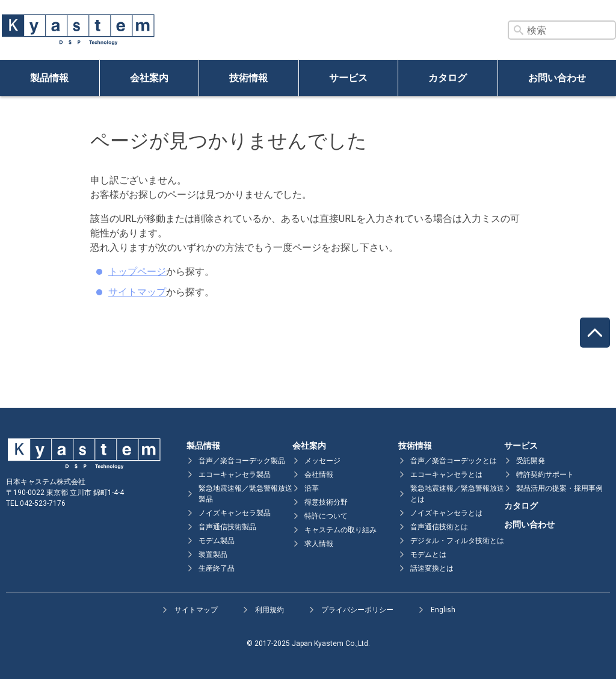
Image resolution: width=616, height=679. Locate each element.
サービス (348, 78)
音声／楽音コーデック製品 (242, 461)
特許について (326, 516)
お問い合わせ (557, 78)
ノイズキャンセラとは (446, 513)
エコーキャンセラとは (446, 475)
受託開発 (531, 461)
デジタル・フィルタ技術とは (457, 541)
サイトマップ (137, 292)
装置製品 (213, 555)
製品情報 (49, 78)
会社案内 (149, 78)
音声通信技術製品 (227, 527)
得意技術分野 (326, 502)
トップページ (137, 272)
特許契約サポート (545, 475)
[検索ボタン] (519, 30)
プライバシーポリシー (357, 610)
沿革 (312, 488)
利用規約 (269, 610)
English (443, 610)
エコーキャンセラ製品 (235, 475)
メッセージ (322, 461)
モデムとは (428, 555)
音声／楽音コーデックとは (454, 461)
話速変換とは (432, 568)
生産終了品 (217, 568)
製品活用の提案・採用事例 (559, 488)
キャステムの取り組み (340, 530)
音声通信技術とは (439, 527)
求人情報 (319, 544)
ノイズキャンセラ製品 (235, 513)
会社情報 (319, 475)
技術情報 (248, 78)
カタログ (448, 78)
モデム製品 (217, 541)
